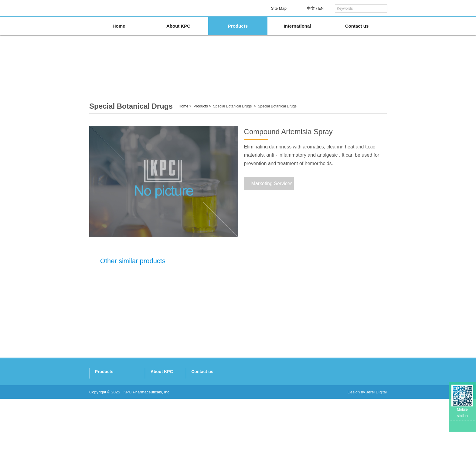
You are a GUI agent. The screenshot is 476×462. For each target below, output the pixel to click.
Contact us (357, 26)
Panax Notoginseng (161, 73)
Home (119, 26)
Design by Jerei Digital (367, 455)
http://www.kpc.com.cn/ (321, 430)
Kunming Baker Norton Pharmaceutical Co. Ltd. (131, 414)
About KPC (178, 26)
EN (321, 8)
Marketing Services (270, 184)
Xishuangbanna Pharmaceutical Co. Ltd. (125, 398)
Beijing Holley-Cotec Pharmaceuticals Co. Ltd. (130, 438)
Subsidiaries (255, 398)
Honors (250, 414)
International (297, 26)
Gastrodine (212, 73)
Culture (250, 422)
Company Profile (259, 382)
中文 (311, 8)
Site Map (279, 8)
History (250, 390)
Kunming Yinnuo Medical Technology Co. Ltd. (129, 430)
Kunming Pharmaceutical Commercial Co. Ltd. (130, 406)
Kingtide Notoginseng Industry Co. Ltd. (123, 390)
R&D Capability (257, 406)
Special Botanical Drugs (313, 73)
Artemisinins (263, 73)
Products (238, 26)
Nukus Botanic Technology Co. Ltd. (120, 422)
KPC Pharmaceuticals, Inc (146, 455)
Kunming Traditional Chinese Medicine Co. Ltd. (130, 382)
